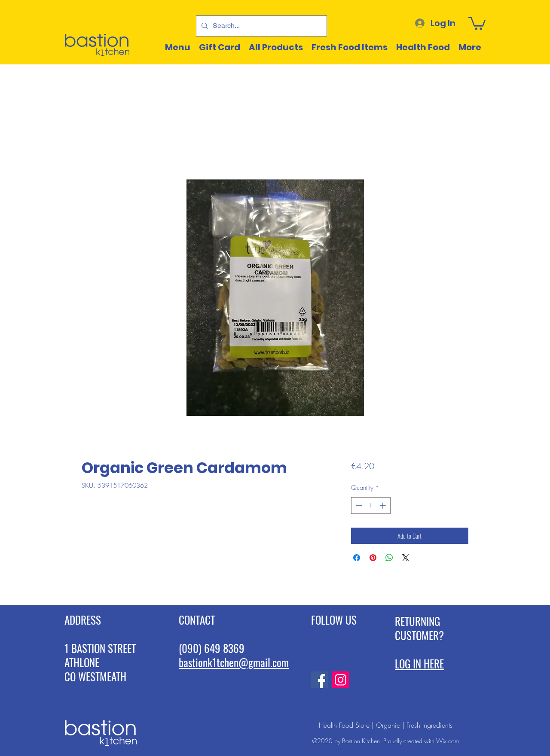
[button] (477, 23)
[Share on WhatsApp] (389, 558)
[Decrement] (358, 506)
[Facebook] (319, 680)
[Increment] (383, 506)
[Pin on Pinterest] (373, 558)
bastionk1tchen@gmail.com (234, 662)
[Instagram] (341, 680)
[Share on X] (406, 558)
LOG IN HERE (419, 663)
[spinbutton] (371, 506)
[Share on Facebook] (357, 558)
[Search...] (261, 26)
